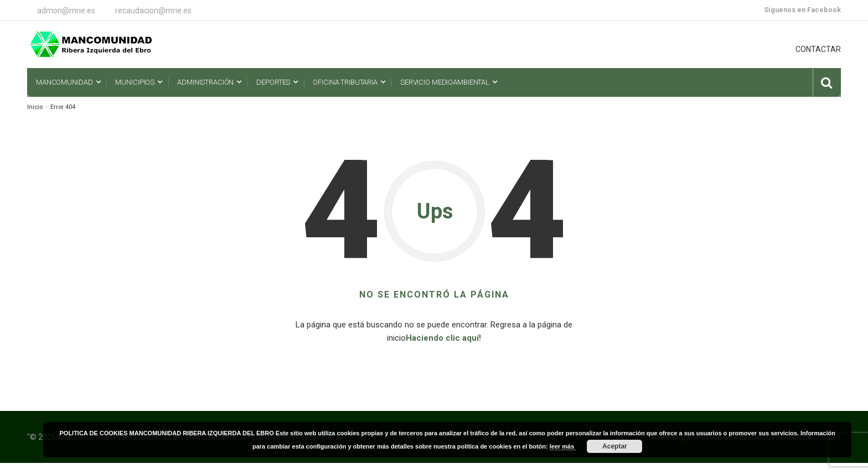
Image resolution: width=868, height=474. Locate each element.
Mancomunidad (64, 82)
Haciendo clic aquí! (443, 338)
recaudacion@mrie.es (153, 11)
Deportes (273, 82)
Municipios (135, 82)
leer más (563, 446)
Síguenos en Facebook (802, 10)
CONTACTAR (818, 49)
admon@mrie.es (66, 11)
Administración (205, 82)
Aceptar (615, 446)
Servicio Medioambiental (445, 82)
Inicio (35, 107)
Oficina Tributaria (345, 82)
